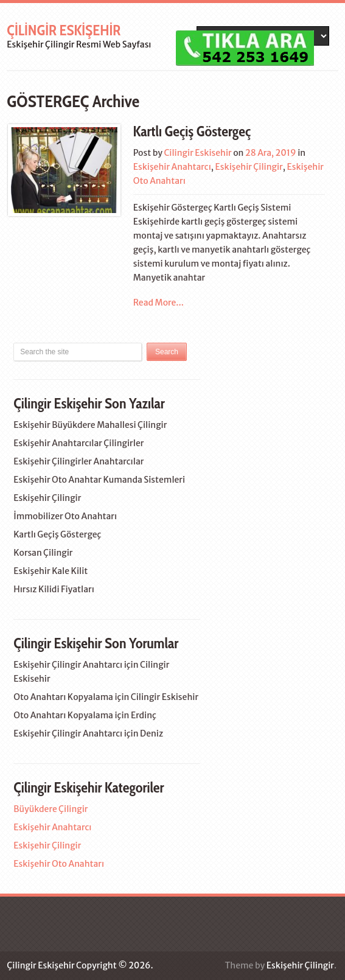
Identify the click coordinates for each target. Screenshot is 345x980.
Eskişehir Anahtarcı (172, 167)
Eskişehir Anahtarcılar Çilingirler (78, 443)
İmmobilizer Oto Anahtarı (65, 516)
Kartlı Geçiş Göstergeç (192, 131)
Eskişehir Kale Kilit (51, 571)
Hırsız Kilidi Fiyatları (54, 589)
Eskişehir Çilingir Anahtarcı (68, 665)
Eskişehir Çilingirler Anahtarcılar (78, 461)
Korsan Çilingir (43, 553)
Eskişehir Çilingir (249, 167)
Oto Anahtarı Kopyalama (63, 697)
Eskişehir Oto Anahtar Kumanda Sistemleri (99, 480)
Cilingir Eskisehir (197, 153)
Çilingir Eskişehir (64, 30)
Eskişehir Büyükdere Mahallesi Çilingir (90, 425)
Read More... (159, 303)
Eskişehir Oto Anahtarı (59, 864)
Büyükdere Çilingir (51, 809)
